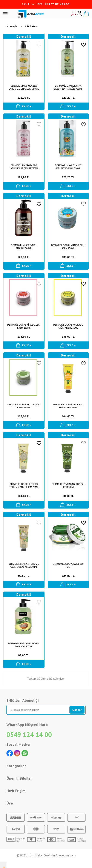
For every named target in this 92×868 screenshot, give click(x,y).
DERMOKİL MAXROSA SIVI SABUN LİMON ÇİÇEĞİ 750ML (24, 87)
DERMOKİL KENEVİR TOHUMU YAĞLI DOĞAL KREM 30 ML (24, 565)
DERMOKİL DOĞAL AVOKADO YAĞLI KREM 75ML (68, 406)
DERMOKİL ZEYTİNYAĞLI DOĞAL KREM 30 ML (68, 486)
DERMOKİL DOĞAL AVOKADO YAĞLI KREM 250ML (68, 326)
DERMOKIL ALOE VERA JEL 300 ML (68, 565)
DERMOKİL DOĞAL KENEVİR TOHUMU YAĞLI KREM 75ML (24, 486)
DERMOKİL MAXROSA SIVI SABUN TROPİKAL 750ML (68, 167)
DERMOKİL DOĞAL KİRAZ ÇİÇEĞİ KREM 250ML (24, 326)
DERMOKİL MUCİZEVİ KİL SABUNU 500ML (24, 247)
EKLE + (24, 106)
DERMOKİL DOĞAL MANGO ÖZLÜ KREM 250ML (68, 247)
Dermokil (24, 37)
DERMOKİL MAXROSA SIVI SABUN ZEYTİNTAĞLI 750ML (68, 87)
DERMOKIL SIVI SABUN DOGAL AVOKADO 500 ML (24, 645)
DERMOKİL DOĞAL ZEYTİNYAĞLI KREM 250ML (24, 406)
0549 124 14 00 (29, 734)
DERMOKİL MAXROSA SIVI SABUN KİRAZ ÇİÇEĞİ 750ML (24, 167)
